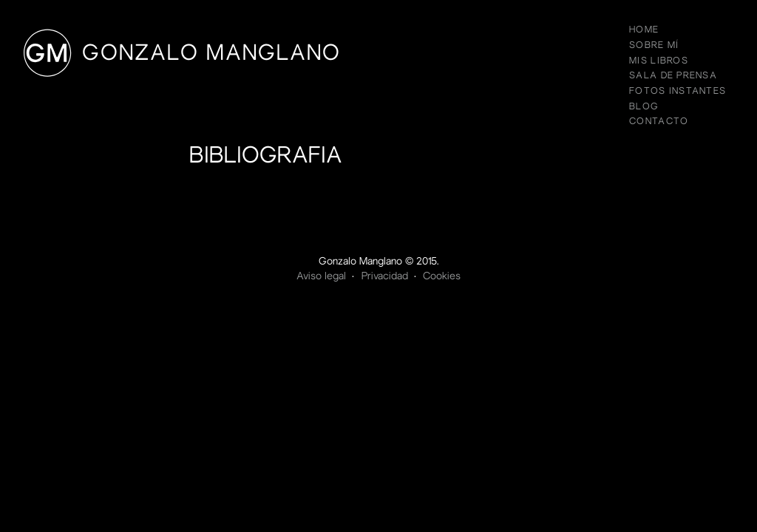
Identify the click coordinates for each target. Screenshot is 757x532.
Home (644, 30)
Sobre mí (654, 46)
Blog (644, 107)
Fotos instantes (678, 92)
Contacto (659, 123)
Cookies (442, 277)
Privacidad (385, 277)
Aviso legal (321, 277)
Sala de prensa (673, 76)
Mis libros (659, 61)
